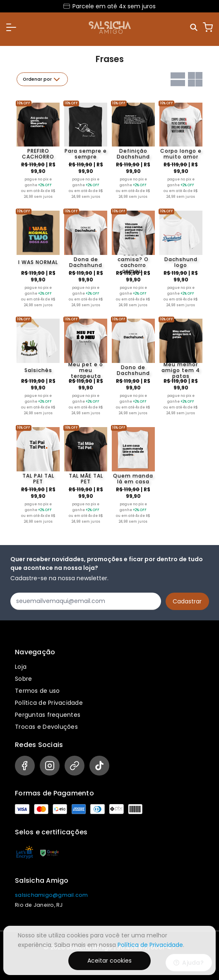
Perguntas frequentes (48, 715)
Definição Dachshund (133, 154)
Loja (21, 667)
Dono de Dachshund (133, 370)
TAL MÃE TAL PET (86, 479)
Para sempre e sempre (86, 154)
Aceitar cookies (109, 961)
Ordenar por (42, 79)
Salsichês (38, 370)
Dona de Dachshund (86, 262)
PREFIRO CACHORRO (38, 154)
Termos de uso (37, 691)
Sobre (23, 679)
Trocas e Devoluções (46, 727)
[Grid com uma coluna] (178, 79)
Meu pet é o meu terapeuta (86, 370)
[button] (11, 27)
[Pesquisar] (194, 28)
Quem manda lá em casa (133, 479)
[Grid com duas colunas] (195, 79)
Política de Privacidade (49, 703)
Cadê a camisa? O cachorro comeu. (133, 262)
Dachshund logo (181, 262)
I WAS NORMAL (38, 262)
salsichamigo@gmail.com (52, 895)
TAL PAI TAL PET (38, 479)
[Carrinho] (208, 27)
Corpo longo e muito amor (181, 154)
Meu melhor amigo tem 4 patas (181, 370)
